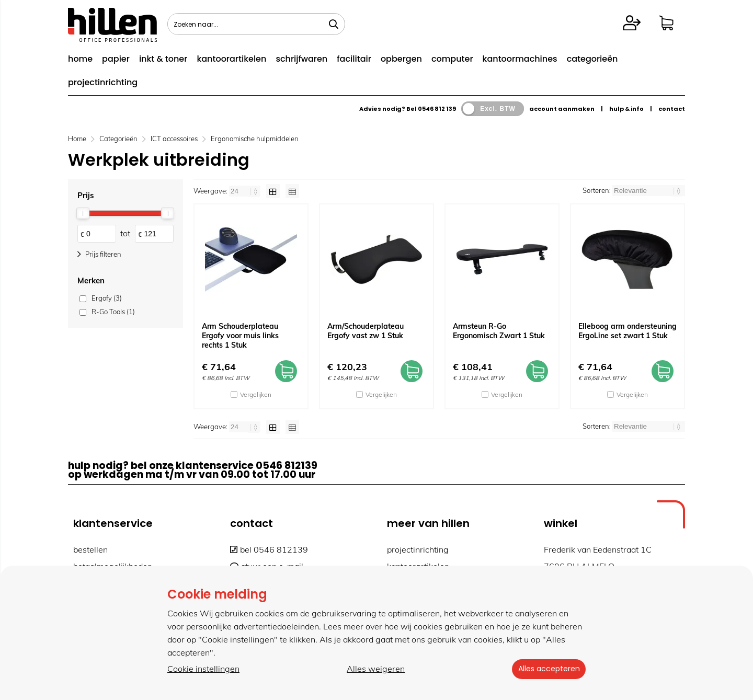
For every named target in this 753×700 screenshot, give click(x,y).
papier (116, 59)
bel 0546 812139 (269, 549)
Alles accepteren (546, 669)
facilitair (354, 59)
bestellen (90, 549)
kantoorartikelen (231, 59)
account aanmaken (562, 109)
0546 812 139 (437, 109)
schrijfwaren (301, 59)
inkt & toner (163, 59)
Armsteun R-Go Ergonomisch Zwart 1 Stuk (499, 331)
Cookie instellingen (203, 669)
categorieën (592, 59)
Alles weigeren (374, 669)
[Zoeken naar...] (334, 24)
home (80, 59)
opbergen (401, 59)
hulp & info (626, 109)
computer (452, 59)
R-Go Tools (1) (113, 312)
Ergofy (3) (107, 298)
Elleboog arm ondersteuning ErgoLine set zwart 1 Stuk (627, 331)
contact (672, 109)
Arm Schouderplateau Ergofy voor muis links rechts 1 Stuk (240, 336)
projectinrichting (103, 82)
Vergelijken (256, 394)
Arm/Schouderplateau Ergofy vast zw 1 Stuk (366, 331)
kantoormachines (520, 59)
